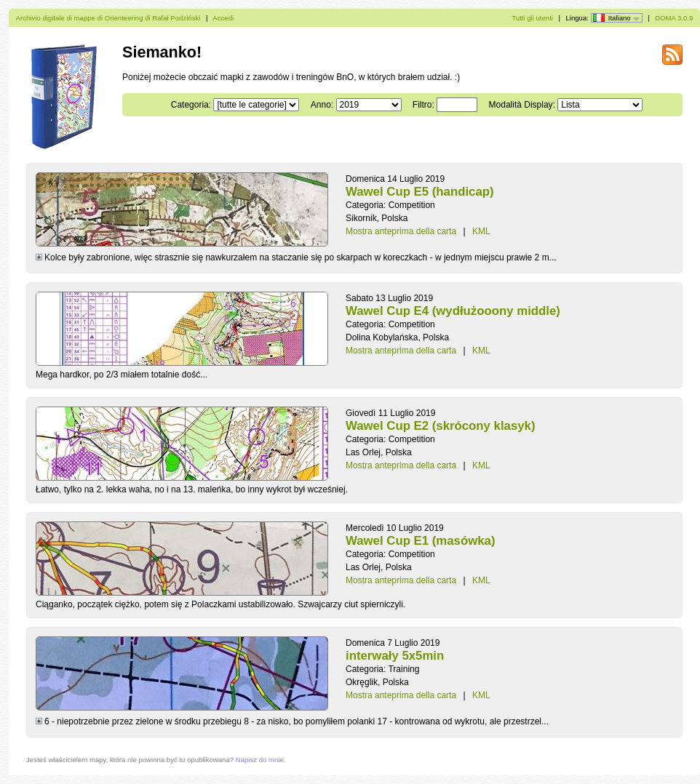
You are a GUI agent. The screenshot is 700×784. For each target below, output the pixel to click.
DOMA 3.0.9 (674, 18)
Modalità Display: (522, 105)
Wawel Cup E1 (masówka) (420, 541)
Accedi (223, 18)
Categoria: (191, 105)
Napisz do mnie (260, 760)
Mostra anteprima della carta (401, 231)
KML (481, 231)
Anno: (322, 105)
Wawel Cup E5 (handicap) (420, 192)
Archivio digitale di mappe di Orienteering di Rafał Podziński (108, 18)
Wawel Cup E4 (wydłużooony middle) (453, 311)
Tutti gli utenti (532, 18)
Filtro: (423, 105)
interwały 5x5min (395, 656)
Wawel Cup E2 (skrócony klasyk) (441, 426)
